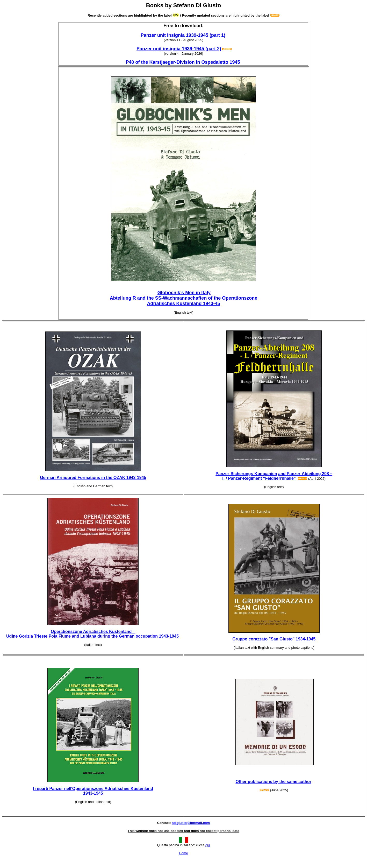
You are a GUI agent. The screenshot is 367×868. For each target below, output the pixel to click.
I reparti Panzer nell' (93, 791)
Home (183, 853)
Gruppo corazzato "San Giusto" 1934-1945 (274, 639)
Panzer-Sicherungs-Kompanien (246, 474)
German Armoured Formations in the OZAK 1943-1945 (93, 478)
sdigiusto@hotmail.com (191, 823)
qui (208, 845)
